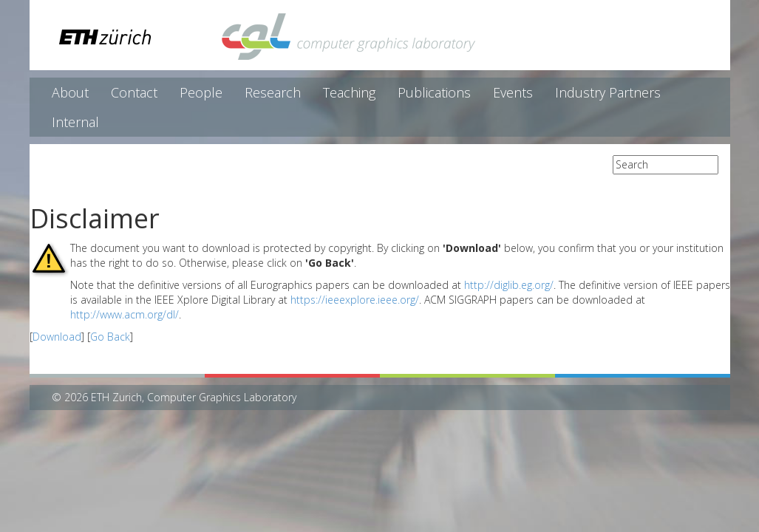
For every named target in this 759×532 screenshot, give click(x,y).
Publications (434, 92)
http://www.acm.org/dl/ (125, 314)
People (201, 92)
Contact (134, 92)
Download (57, 337)
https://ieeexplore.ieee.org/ (355, 300)
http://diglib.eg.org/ (509, 285)
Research (273, 92)
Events (513, 92)
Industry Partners (608, 92)
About (70, 92)
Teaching (349, 92)
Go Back (110, 337)
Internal (75, 122)
